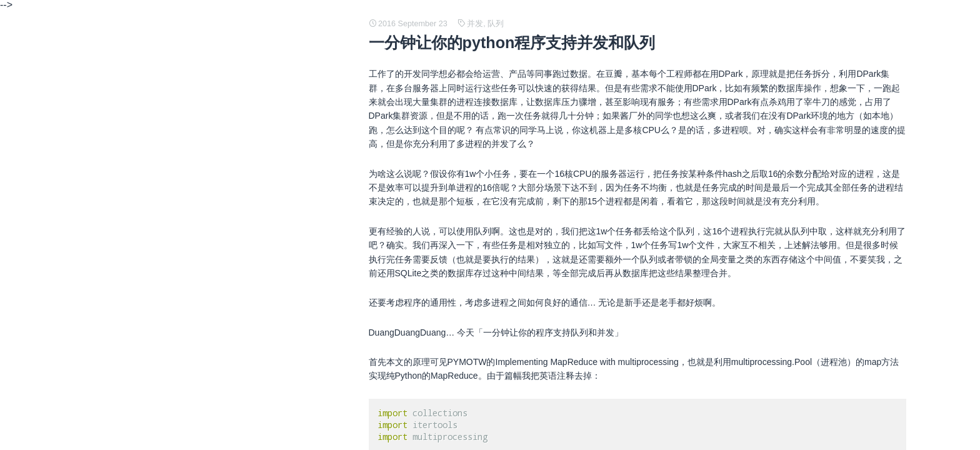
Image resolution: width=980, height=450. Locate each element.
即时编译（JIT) (156, 264)
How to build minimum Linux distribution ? (207, 244)
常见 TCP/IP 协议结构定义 (178, 104)
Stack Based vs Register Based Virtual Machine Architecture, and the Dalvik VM (281, 144)
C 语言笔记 (148, 124)
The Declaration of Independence (191, 164)
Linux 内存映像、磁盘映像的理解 (190, 284)
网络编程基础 (152, 304)
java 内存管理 (153, 344)
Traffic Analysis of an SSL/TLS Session (202, 84)
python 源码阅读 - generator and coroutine (208, 324)
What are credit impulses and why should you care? (227, 64)
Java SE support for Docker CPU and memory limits (227, 364)
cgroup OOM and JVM (170, 204)
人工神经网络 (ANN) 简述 (176, 184)
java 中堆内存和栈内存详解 (179, 224)
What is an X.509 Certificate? (183, 404)
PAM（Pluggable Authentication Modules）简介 (219, 384)
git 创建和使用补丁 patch (175, 424)
